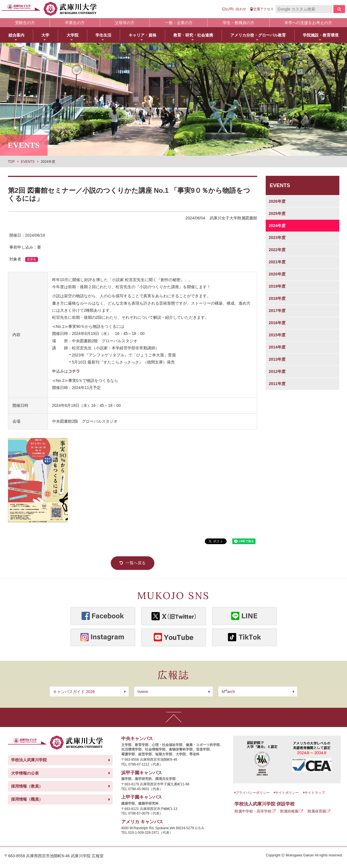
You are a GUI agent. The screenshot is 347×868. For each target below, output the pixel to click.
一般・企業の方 (179, 23)
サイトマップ (315, 793)
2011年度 (277, 384)
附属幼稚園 (289, 811)
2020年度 (277, 274)
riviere (143, 692)
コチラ (74, 371)
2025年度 (277, 213)
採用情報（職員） (27, 799)
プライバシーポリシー (253, 793)
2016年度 (277, 323)
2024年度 (277, 226)
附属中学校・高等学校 (253, 811)
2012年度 (277, 371)
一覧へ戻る (136, 563)
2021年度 (277, 262)
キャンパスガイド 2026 (74, 692)
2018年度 (277, 298)
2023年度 (277, 238)
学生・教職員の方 (239, 23)
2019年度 (277, 286)
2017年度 (277, 311)
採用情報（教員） (27, 786)
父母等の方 (125, 23)
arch (228, 692)
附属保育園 (317, 811)
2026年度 (277, 201)
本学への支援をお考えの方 (308, 23)
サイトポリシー (287, 793)
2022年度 (277, 250)
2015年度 (277, 335)
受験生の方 (25, 23)
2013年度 (277, 359)
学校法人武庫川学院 (29, 760)
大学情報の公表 (25, 773)
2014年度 (277, 347)
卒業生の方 (75, 23)
